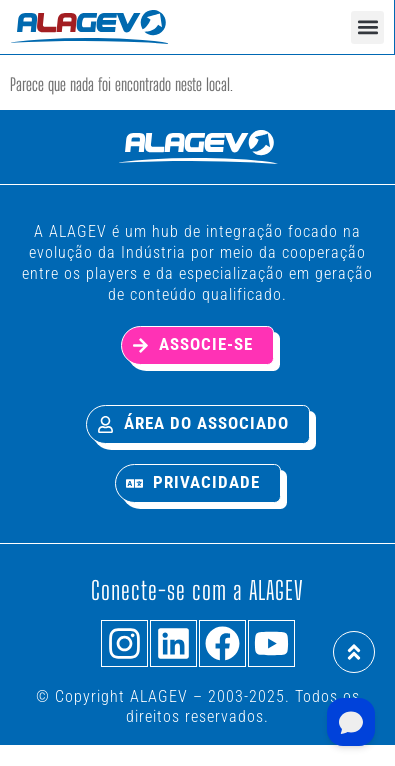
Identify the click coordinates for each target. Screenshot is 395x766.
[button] (367, 27)
